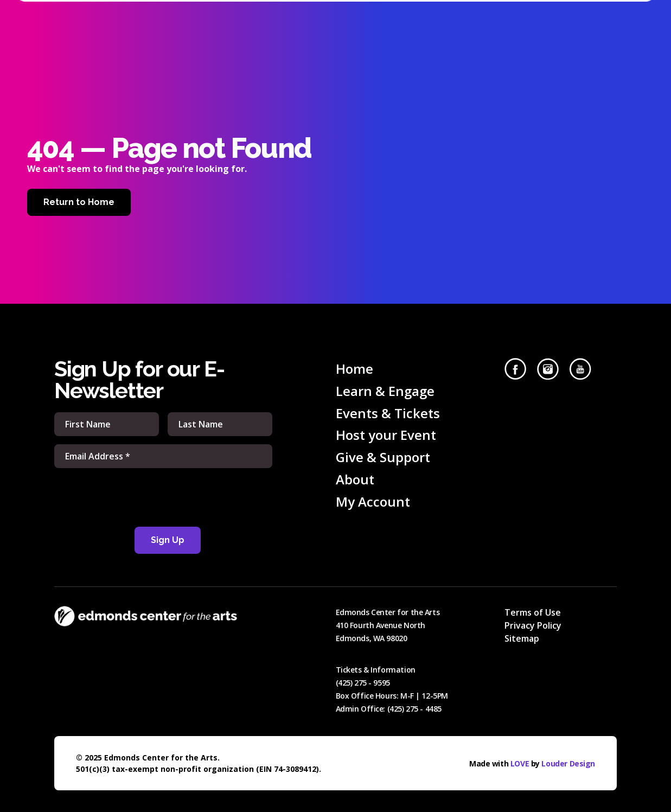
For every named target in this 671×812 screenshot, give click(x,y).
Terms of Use (533, 612)
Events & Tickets (388, 413)
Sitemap (522, 638)
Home (354, 369)
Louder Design (568, 763)
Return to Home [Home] (79, 202)
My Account (373, 501)
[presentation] (163, 497)
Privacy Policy (533, 625)
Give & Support (383, 457)
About (355, 479)
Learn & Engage (385, 391)
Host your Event (386, 435)
